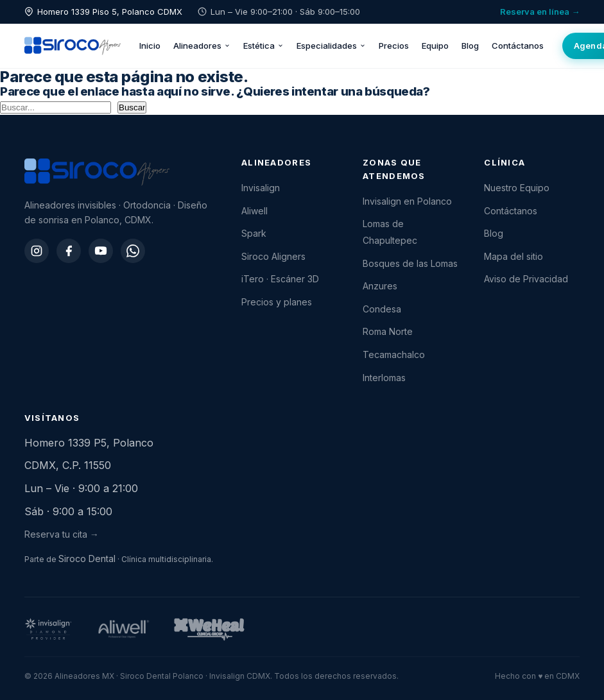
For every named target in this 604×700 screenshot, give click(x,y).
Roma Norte (388, 331)
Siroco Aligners (273, 256)
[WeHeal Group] (209, 629)
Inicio (150, 46)
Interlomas (384, 378)
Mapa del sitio (513, 256)
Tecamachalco (394, 354)
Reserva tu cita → (62, 534)
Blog (470, 46)
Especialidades (331, 46)
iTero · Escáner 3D (280, 279)
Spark (254, 233)
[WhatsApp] (133, 251)
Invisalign (261, 188)
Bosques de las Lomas (410, 263)
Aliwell (255, 211)
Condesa (382, 309)
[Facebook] (69, 251)
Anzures (380, 286)
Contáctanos (518, 46)
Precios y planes (277, 302)
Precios (394, 46)
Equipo (435, 46)
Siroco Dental (87, 559)
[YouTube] (101, 251)
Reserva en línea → (540, 12)
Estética (263, 46)
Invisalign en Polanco (407, 201)
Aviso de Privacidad (526, 279)
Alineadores (202, 46)
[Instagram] (37, 251)
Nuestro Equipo (517, 188)
